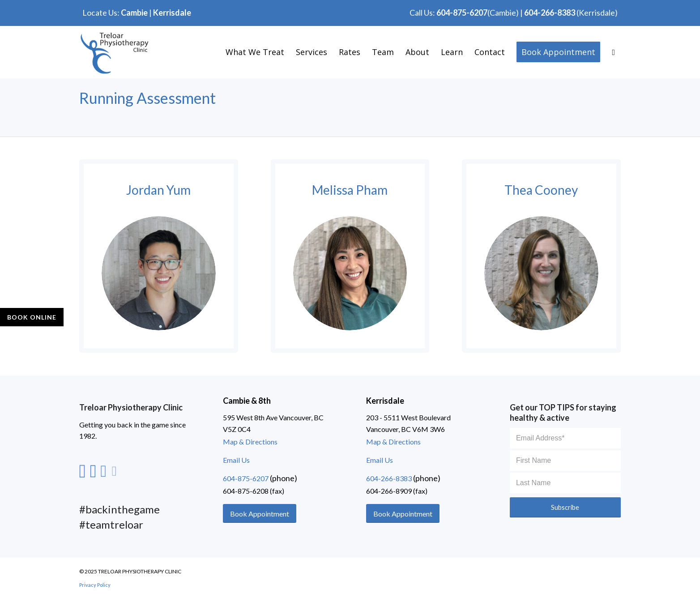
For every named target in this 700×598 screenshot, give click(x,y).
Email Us (236, 460)
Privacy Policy (95, 585)
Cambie (134, 13)
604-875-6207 (462, 13)
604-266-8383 (550, 13)
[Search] (613, 52)
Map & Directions (250, 442)
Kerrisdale (172, 13)
